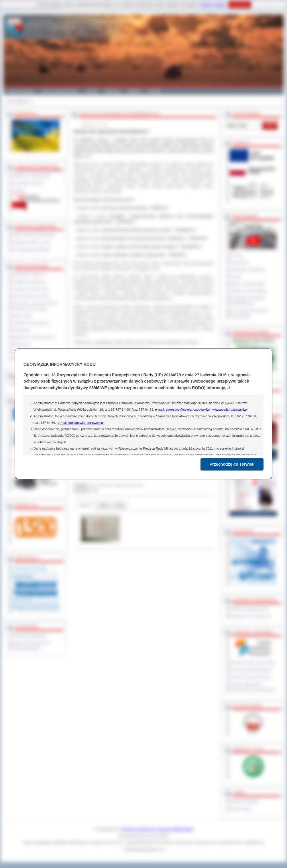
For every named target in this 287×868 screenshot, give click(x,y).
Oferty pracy (21, 344)
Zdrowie (134, 91)
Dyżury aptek (22, 316)
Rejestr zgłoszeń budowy (31, 296)
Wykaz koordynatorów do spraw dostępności (31, 646)
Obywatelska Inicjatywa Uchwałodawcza (247, 301)
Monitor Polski (240, 809)
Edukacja (112, 91)
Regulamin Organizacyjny (31, 176)
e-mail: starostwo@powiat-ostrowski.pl (183, 410)
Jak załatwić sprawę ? (28, 183)
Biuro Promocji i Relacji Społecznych (117, 485)
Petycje (235, 277)
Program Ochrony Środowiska (252, 663)
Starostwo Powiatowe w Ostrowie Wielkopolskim (157, 829)
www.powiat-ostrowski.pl (230, 410)
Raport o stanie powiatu (247, 284)
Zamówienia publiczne (29, 275)
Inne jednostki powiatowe (31, 249)
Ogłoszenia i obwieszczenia (33, 337)
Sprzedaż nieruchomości (31, 323)
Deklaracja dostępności (30, 636)
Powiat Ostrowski (20, 91)
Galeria (92, 91)
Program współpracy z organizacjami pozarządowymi (252, 687)
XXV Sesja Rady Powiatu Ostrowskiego (249, 313)
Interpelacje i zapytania (247, 269)
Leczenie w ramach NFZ (30, 289)
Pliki (103, 505)
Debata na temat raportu (248, 291)
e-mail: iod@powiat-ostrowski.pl (81, 423)
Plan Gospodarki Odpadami (250, 670)
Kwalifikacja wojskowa (29, 282)
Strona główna (17, 101)
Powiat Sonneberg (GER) (249, 609)
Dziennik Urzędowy (244, 802)
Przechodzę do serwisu (232, 464)
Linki (119, 505)
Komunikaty (21, 330)
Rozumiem (240, 5)
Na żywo (236, 255)
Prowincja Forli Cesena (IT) (250, 616)
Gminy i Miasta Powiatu (60, 91)
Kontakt (154, 91)
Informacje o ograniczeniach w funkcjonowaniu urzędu (35, 306)
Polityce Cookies (213, 5)
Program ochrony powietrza (250, 677)
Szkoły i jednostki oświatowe (33, 235)
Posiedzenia (239, 262)
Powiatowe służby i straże (31, 242)
